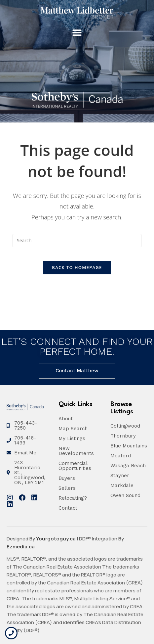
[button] (77, 33)
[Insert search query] (77, 241)
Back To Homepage (77, 267)
